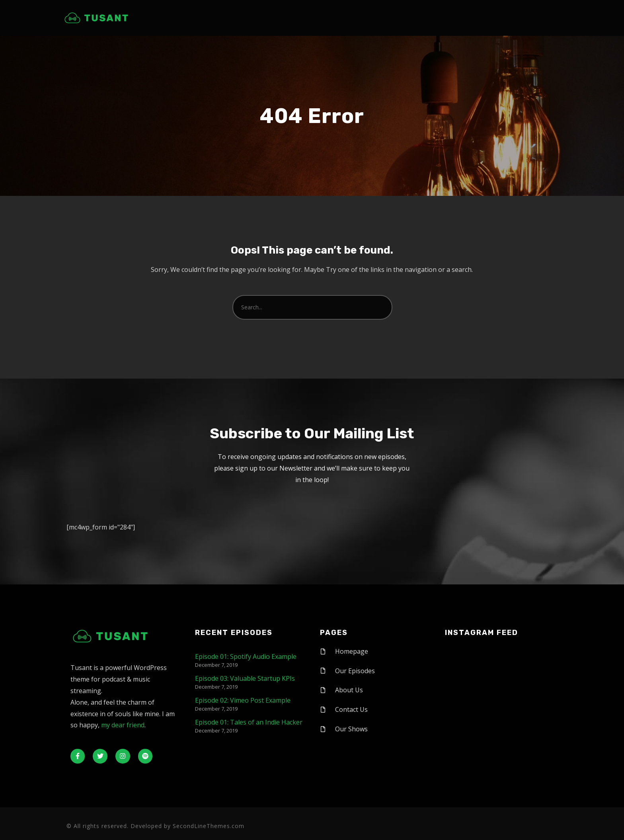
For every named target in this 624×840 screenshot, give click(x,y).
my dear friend (123, 725)
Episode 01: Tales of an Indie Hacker (249, 722)
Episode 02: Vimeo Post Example (243, 700)
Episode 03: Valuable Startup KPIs (245, 678)
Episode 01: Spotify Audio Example (246, 656)
